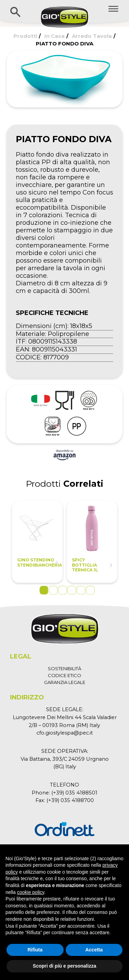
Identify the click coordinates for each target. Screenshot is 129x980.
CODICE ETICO (64, 675)
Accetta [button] (94, 950)
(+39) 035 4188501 (74, 793)
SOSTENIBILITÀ (64, 668)
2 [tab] (53, 590)
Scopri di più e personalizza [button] (64, 966)
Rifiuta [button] (35, 950)
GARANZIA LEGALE (65, 682)
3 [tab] (62, 590)
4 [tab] (72, 590)
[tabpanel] (37, 542)
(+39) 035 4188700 (70, 800)
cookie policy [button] (30, 892)
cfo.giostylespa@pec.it (65, 733)
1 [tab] (44, 590)
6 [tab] (90, 590)
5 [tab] (81, 590)
